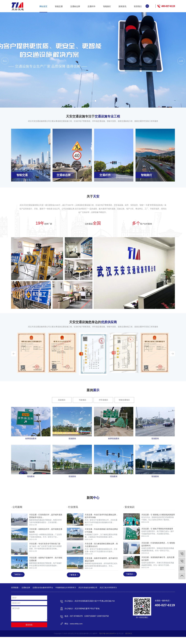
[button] (91, 101)
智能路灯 (107, 6)
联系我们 (138, 6)
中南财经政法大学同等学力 (66, 594)
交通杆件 (92, 6)
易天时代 (129, 641)
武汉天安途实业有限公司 (88, 594)
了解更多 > (18, 581)
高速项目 (62, 404)
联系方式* (16, 610)
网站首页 (43, 6)
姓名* (15, 604)
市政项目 (82, 404)
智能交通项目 (124, 404)
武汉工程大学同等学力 (108, 594)
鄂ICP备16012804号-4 (108, 641)
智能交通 (59, 6)
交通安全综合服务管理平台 (43, 594)
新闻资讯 (122, 6)
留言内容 (16, 615)
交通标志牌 (75, 6)
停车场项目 (103, 404)
